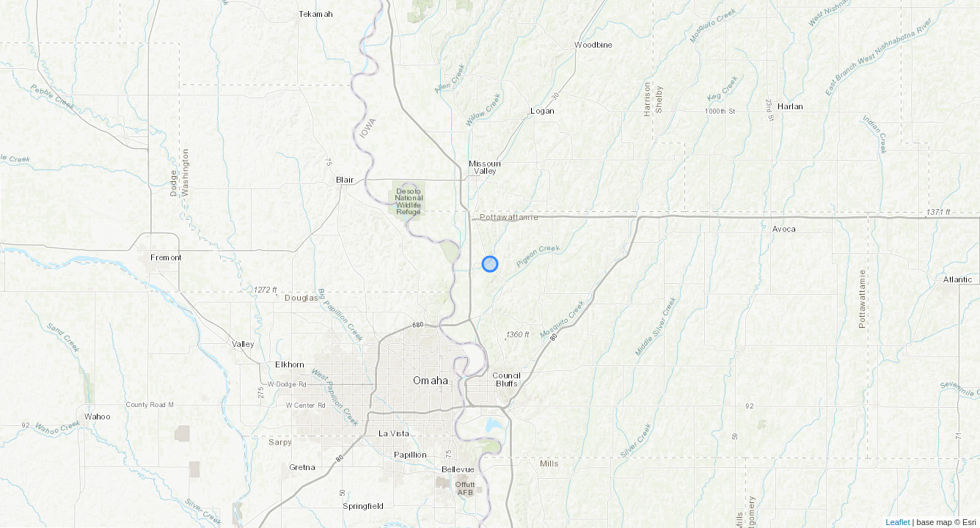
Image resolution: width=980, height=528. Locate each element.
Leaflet (898, 522)
